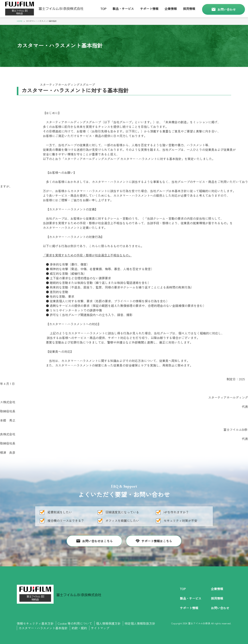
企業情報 (171, 9)
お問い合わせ (224, 9)
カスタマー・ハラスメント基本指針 (43, 628)
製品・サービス (123, 9)
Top (103, 9)
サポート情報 (149, 9)
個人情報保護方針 (108, 623)
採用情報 (189, 9)
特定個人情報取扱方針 (140, 623)
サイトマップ (100, 628)
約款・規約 (79, 628)
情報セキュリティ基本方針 (35, 623)
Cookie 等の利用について (75, 623)
